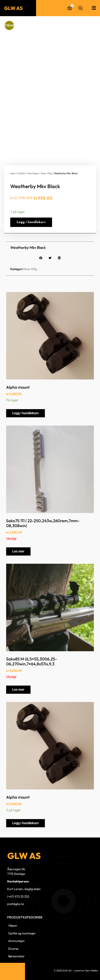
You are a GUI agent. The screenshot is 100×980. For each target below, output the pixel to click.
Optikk (22, 173)
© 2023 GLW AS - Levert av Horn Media (76, 970)
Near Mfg (46, 173)
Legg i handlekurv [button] (26, 413)
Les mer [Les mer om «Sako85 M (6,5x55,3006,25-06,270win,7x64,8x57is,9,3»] (18, 690)
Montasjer (33, 173)
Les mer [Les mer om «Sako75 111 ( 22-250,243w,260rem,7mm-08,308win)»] (18, 551)
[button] (81, 8)
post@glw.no (16, 904)
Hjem (13, 173)
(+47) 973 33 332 (18, 896)
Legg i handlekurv (31, 222)
